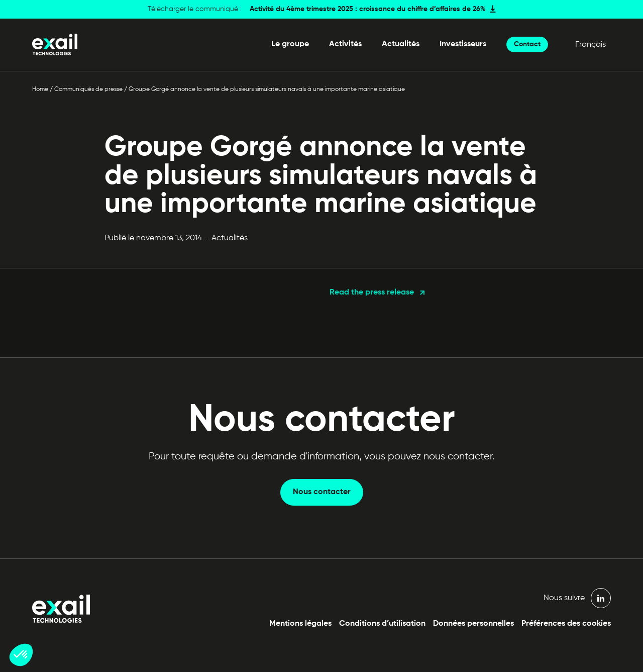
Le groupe (290, 44)
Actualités (401, 44)
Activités (345, 44)
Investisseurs (463, 44)
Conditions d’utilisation (382, 624)
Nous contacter (322, 492)
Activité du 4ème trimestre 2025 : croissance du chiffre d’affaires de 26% (368, 9)
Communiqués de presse (88, 89)
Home (40, 89)
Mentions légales (300, 624)
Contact (527, 44)
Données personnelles (473, 624)
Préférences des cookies (566, 624)
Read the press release (372, 293)
